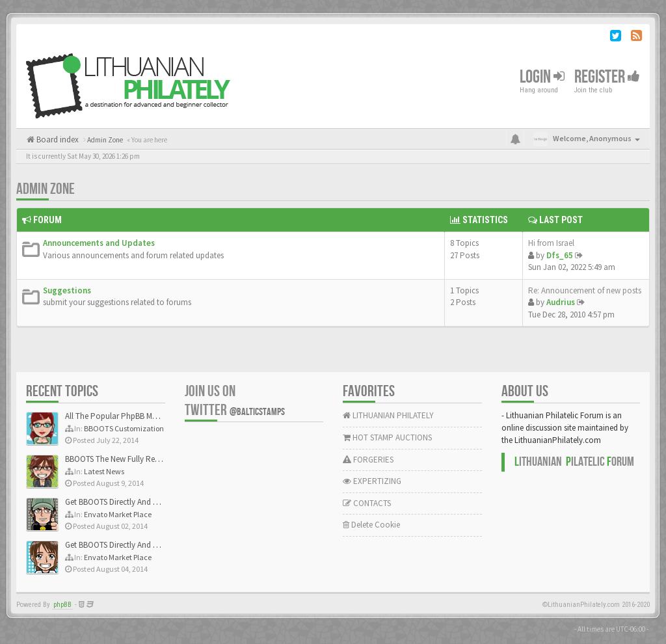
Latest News (104, 471)
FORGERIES (368, 460)
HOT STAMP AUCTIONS (387, 437)
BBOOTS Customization (124, 428)
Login (542, 77)
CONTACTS (367, 503)
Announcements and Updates (99, 243)
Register (607, 77)
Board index (57, 140)
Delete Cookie (371, 525)
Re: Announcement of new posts (585, 290)
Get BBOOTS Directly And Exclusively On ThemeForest (158, 502)
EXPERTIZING (372, 481)
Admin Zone (46, 189)
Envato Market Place (118, 514)
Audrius (561, 302)
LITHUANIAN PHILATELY (388, 415)
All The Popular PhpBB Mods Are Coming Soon (147, 416)
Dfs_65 (560, 255)
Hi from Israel (551, 243)
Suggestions (67, 290)
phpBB (62, 605)
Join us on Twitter (235, 401)
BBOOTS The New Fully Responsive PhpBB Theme (151, 459)
